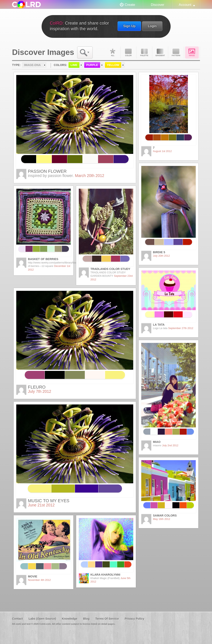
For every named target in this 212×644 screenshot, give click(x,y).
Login (152, 26)
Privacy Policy (134, 619)
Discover (157, 5)
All (113, 52)
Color (128, 52)
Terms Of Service (107, 619)
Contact (17, 619)
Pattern (176, 52)
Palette (144, 52)
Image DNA (192, 52)
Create (130, 5)
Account (185, 5)
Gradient (160, 52)
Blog (86, 619)
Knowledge (70, 619)
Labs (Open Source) (42, 619)
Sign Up (129, 26)
